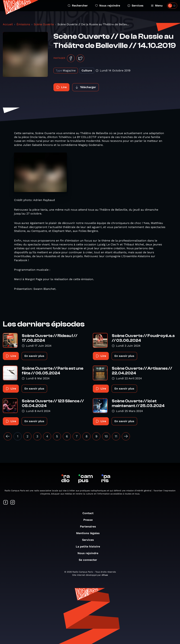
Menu (157, 6)
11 (116, 436)
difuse (105, 575)
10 (106, 436)
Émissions (23, 24)
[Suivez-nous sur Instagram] (13, 503)
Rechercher (78, 6)
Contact (90, 513)
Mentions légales (90, 533)
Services (135, 6)
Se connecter (90, 560)
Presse (90, 520)
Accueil (8, 24)
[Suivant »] (126, 436)
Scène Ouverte (44, 24)
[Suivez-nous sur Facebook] (6, 503)
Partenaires (90, 526)
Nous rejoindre (108, 6)
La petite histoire (90, 546)
